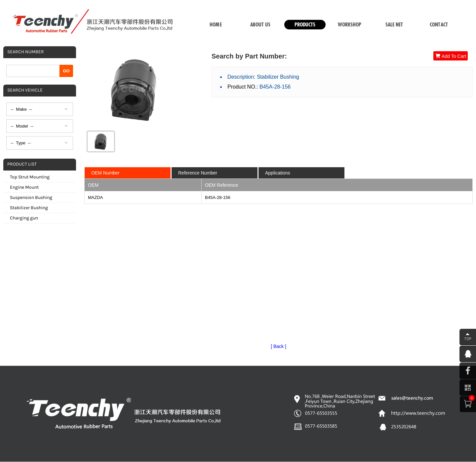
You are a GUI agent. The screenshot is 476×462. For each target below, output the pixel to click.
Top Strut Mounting (30, 177)
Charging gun (24, 218)
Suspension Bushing (31, 197)
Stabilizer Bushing (29, 208)
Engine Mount (24, 187)
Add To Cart (451, 56)
